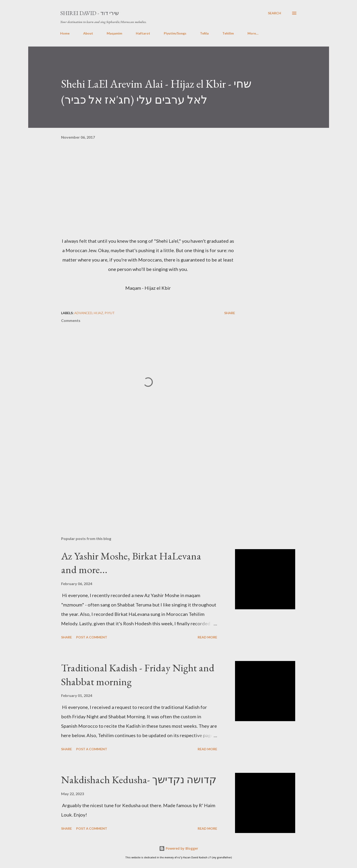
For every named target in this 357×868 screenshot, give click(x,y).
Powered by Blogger (179, 848)
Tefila (204, 33)
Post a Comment (92, 637)
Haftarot (143, 33)
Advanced (83, 313)
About (88, 33)
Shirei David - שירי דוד (90, 13)
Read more (207, 637)
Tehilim (228, 33)
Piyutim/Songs (175, 33)
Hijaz (98, 313)
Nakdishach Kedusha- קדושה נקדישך (139, 780)
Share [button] (230, 313)
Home (65, 33)
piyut (110, 313)
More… (253, 33)
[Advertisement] (141, 478)
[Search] (275, 13)
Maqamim (114, 33)
